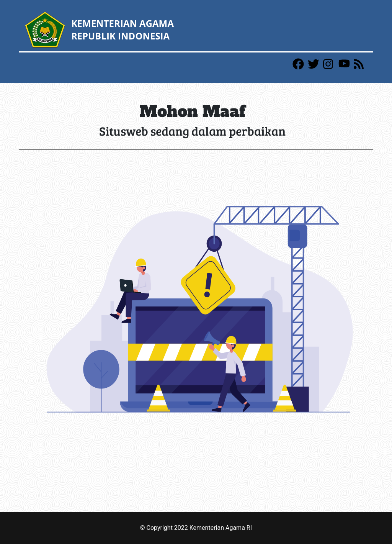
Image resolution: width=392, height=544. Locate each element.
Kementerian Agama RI (221, 528)
